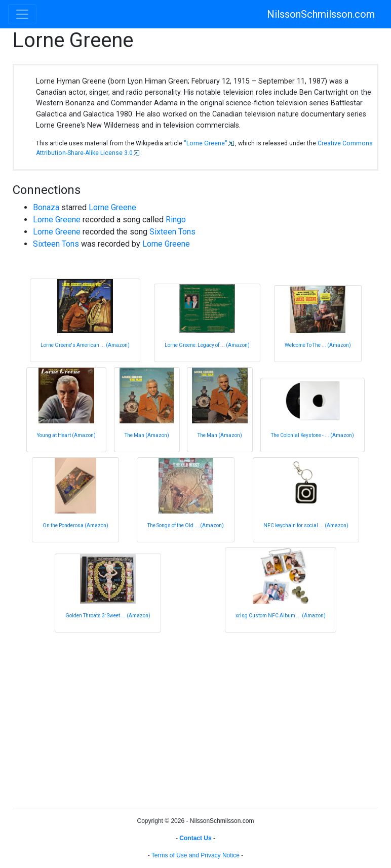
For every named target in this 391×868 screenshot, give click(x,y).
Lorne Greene (112, 207)
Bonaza (46, 207)
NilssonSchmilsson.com (321, 14)
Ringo (176, 220)
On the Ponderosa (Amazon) (75, 525)
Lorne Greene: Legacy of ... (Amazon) (207, 345)
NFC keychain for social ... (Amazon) (306, 525)
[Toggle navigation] (22, 14)
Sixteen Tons (172, 232)
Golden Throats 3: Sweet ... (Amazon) (108, 616)
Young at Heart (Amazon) (66, 435)
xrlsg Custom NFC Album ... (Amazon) (281, 616)
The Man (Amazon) (147, 435)
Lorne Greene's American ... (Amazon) (85, 345)
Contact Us (195, 838)
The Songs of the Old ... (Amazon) (186, 525)
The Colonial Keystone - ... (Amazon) (312, 435)
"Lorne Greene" (206, 143)
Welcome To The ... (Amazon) (318, 345)
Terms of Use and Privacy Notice (195, 855)
